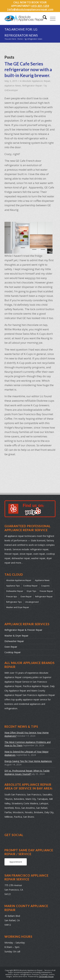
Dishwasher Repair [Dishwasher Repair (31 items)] (15, 591)
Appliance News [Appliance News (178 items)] (42, 580)
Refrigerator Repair (32, 86)
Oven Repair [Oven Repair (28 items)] (26, 597)
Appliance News (13, 86)
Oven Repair (11, 647)
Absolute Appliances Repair (36, 81)
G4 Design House (46, 976)
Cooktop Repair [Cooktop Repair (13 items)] (30, 586)
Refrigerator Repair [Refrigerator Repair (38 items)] (44, 597)
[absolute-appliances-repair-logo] (25, 18)
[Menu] (51, 18)
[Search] (43, 18)
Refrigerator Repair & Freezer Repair (23, 630)
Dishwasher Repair (14, 641)
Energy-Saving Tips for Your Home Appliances (28, 761)
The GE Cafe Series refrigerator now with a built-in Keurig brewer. (28, 70)
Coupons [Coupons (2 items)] (45, 586)
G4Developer (11, 90)
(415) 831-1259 (40, 6)
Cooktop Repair (13, 652)
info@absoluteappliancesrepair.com (31, 9)
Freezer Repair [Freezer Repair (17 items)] (46, 591)
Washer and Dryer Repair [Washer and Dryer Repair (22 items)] (18, 607)
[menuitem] (43, 18)
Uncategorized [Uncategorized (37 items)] (32, 602)
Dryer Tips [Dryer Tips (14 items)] (31, 591)
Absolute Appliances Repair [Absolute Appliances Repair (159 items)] (19, 580)
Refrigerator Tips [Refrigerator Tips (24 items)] (14, 602)
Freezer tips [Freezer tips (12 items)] (12, 597)
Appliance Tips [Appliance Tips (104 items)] (13, 586)
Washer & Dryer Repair (16, 636)
